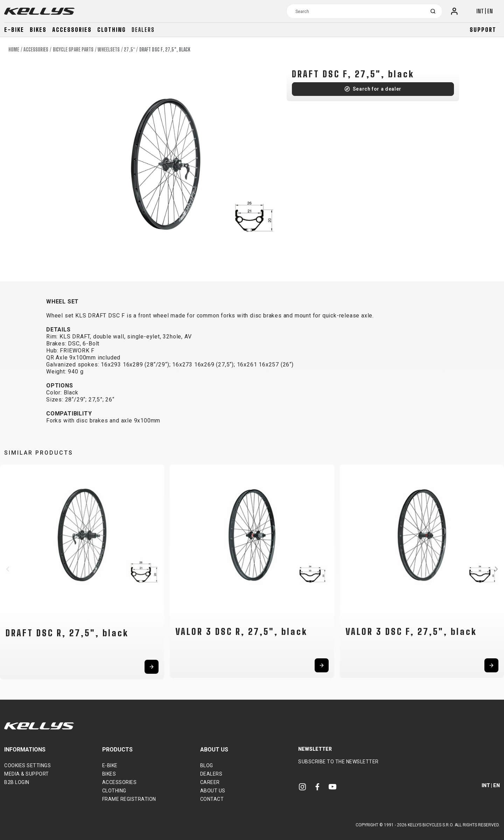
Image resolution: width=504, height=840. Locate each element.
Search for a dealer (377, 89)
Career (210, 782)
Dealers (143, 30)
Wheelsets (109, 50)
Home (14, 50)
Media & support (27, 774)
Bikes (38, 30)
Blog (207, 765)
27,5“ (129, 50)
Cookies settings (27, 765)
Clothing (112, 30)
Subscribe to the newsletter (338, 762)
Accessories (72, 30)
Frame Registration (129, 799)
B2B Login (17, 782)
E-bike (14, 30)
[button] (8, 569)
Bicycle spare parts (73, 50)
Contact (212, 799)
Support (483, 30)
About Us (213, 791)
